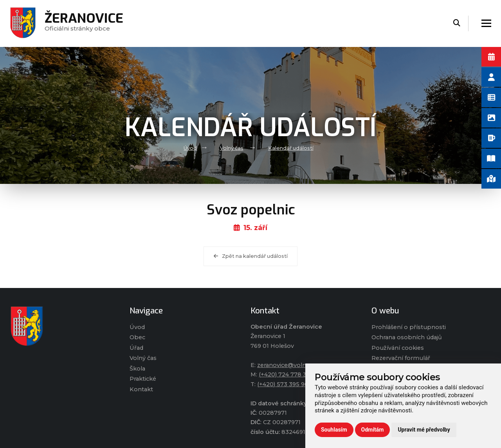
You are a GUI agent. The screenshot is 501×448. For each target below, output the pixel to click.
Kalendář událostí (291, 148)
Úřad (136, 348)
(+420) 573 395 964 (284, 384)
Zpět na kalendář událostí (251, 256)
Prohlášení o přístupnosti (409, 327)
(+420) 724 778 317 (286, 374)
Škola (137, 369)
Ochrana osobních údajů (407, 337)
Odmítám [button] (373, 430)
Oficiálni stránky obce (84, 23)
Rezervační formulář (401, 358)
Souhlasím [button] (334, 430)
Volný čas (232, 148)
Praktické (143, 379)
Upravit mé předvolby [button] (424, 430)
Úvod (190, 148)
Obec (137, 337)
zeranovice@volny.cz (287, 365)
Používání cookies (398, 348)
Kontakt (141, 389)
